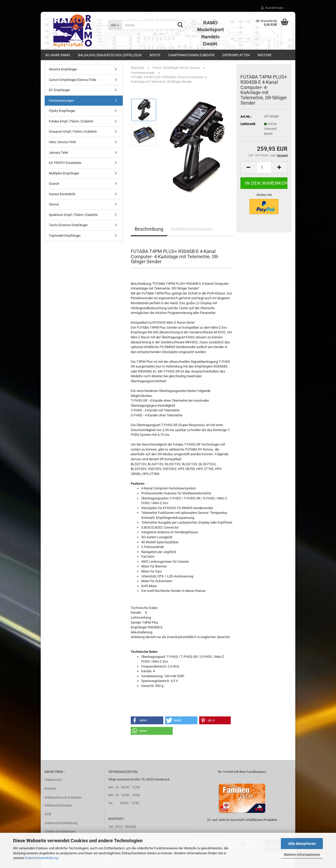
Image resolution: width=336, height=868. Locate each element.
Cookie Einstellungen (60, 831)
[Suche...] (115, 25)
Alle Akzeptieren (302, 844)
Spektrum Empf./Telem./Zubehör (73, 215)
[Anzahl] (264, 167)
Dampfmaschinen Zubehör (191, 55)
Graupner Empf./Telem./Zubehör (73, 131)
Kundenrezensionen (192, 229)
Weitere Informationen (302, 855)
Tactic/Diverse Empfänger (68, 225)
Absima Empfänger (63, 69)
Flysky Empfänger (62, 111)
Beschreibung (149, 229)
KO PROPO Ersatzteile (65, 163)
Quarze (54, 184)
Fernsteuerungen (61, 100)
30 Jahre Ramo (58, 55)
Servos (54, 204)
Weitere (264, 55)
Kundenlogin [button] (272, 8)
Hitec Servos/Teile (62, 142)
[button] (248, 167)
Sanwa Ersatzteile (62, 194)
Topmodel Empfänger (65, 236)
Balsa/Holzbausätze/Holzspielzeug (110, 55)
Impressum (53, 780)
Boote (155, 55)
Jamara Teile (58, 153)
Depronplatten (236, 55)
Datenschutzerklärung (42, 858)
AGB (48, 814)
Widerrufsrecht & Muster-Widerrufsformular (63, 801)
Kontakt (50, 789)
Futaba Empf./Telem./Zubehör (71, 121)
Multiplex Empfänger (64, 173)
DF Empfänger (59, 90)
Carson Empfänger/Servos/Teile (73, 80)
